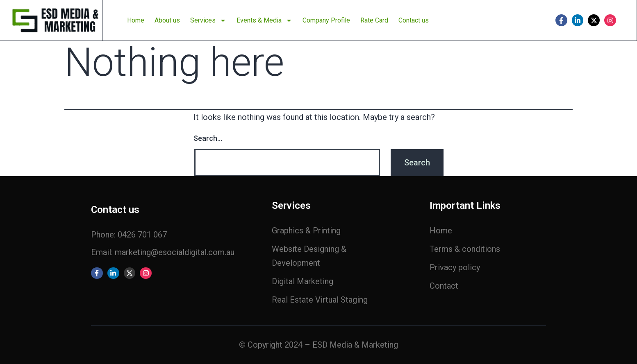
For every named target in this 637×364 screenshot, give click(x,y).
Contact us (414, 20)
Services (208, 20)
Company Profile (326, 20)
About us (167, 20)
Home (136, 20)
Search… (208, 138)
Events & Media (264, 20)
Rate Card (374, 20)
